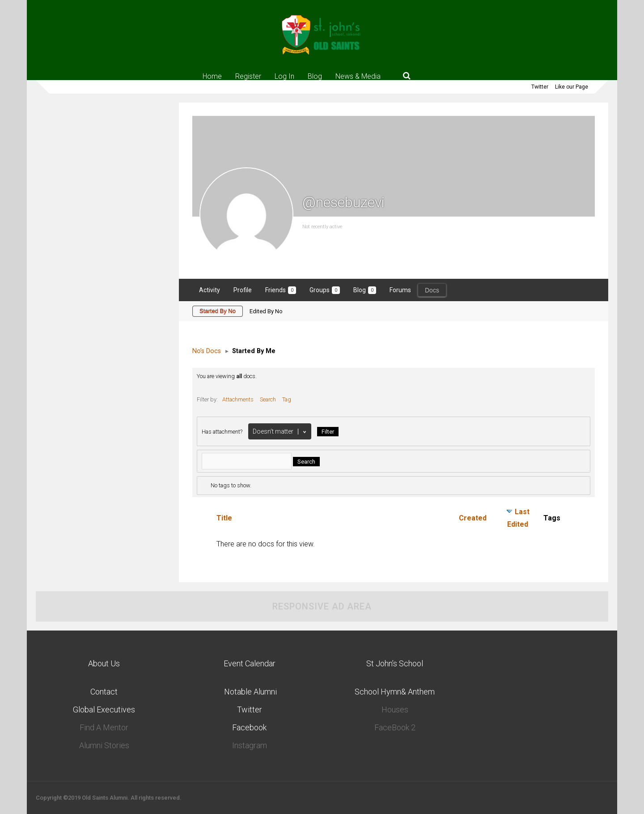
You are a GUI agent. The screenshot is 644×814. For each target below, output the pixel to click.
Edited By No (266, 311)
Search (268, 399)
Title (224, 518)
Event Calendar (250, 663)
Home (212, 76)
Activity (210, 290)
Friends (281, 290)
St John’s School (395, 663)
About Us (104, 663)
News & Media (358, 76)
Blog (315, 76)
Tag (287, 399)
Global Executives (104, 710)
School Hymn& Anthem (395, 692)
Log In (284, 76)
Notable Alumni (250, 692)
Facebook (249, 727)
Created (473, 518)
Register (248, 76)
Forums (400, 290)
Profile (243, 290)
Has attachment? (222, 432)
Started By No (218, 311)
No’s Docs (207, 351)
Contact (104, 692)
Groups (325, 290)
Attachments (238, 399)
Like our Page (572, 87)
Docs (432, 290)
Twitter (540, 87)
